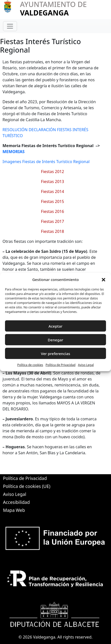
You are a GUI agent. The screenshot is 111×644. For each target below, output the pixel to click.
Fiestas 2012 (52, 172)
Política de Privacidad (60, 365)
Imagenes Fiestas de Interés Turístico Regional (46, 162)
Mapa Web (14, 510)
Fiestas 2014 (52, 191)
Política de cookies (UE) (27, 486)
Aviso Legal (86, 365)
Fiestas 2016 (52, 211)
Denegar (55, 340)
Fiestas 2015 (52, 201)
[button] (103, 279)
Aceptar (55, 326)
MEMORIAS (13, 152)
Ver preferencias (55, 353)
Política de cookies (30, 365)
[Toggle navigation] (10, 26)
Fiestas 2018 (52, 231)
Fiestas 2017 (52, 221)
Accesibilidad (16, 502)
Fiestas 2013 (52, 182)
